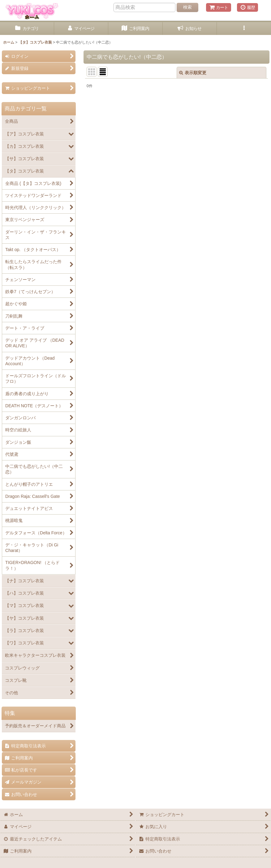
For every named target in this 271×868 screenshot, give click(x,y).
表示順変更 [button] (193, 73)
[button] (244, 29)
